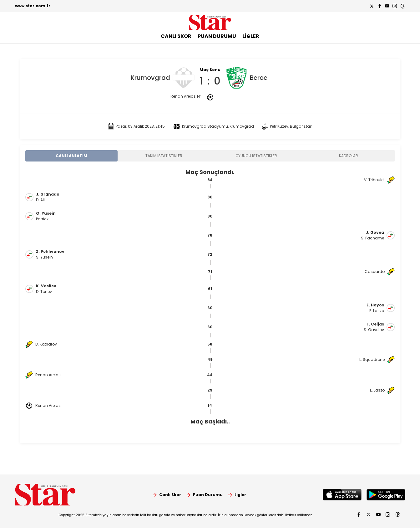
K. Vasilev (46, 286)
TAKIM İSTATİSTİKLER (164, 156)
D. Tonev (44, 292)
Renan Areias (48, 375)
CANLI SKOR (176, 36)
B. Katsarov (46, 344)
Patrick (42, 219)
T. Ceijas (375, 324)
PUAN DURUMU (217, 36)
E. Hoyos (375, 305)
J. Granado (48, 194)
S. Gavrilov (374, 330)
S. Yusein (44, 257)
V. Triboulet (374, 180)
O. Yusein (46, 213)
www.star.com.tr (33, 6)
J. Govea (375, 232)
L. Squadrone (372, 359)
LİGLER (251, 36)
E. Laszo (377, 311)
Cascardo (375, 272)
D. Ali (40, 200)
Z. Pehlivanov (50, 251)
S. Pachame (372, 238)
